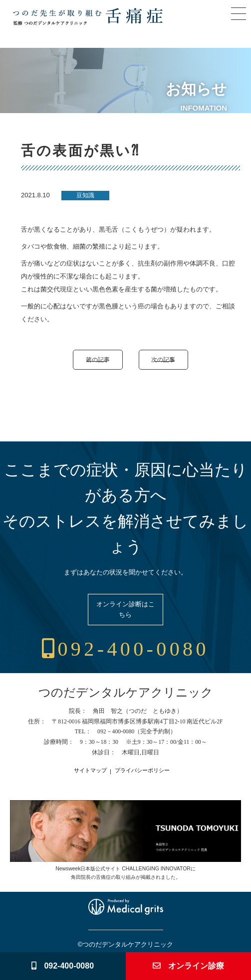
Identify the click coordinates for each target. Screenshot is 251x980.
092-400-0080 (125, 649)
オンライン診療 (188, 966)
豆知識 (85, 195)
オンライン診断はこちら (125, 609)
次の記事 (163, 359)
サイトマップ (90, 770)
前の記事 (98, 359)
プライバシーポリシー (142, 770)
